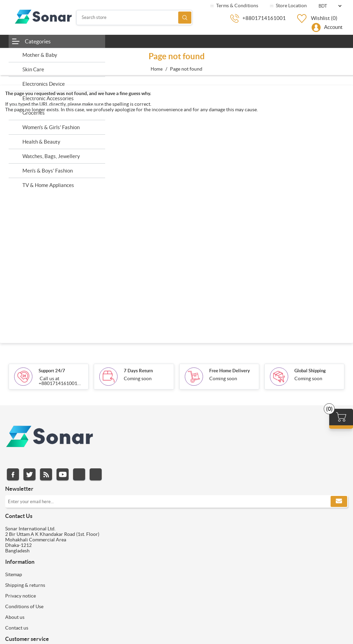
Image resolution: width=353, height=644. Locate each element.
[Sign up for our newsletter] (176, 501)
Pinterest (96, 474)
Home (157, 69)
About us (15, 617)
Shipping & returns (25, 585)
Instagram (79, 474)
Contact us (17, 628)
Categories (38, 41)
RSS (46, 474)
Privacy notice (21, 596)
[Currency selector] (330, 6)
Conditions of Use (24, 606)
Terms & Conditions (234, 6)
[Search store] (134, 18)
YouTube (63, 474)
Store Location (288, 6)
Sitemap (14, 574)
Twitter (29, 474)
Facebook (13, 474)
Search (185, 17)
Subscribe (339, 501)
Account (333, 27)
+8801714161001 (264, 18)
